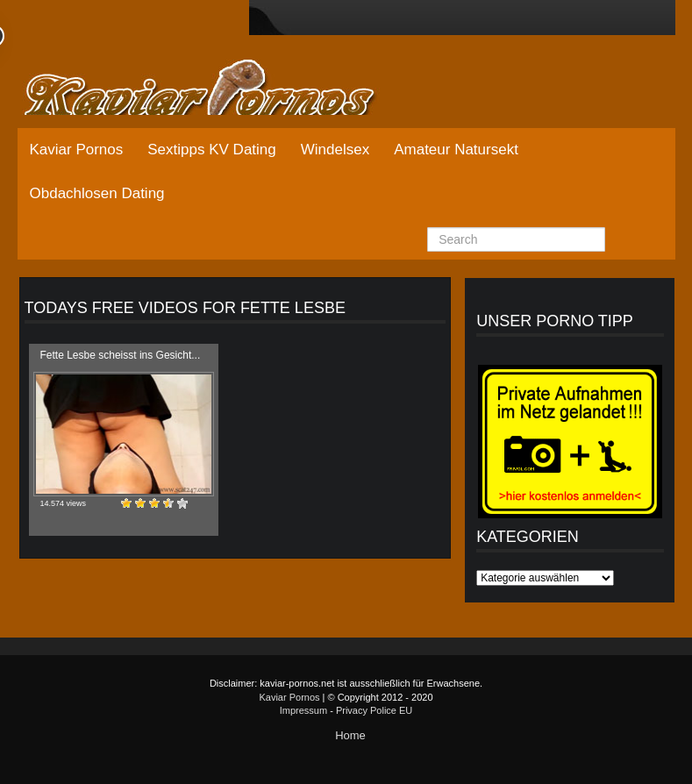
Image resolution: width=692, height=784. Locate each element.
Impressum (303, 710)
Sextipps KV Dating (211, 150)
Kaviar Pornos (77, 150)
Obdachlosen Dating (97, 193)
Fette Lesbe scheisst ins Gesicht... (121, 355)
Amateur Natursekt (456, 150)
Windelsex (335, 150)
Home (350, 735)
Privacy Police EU (374, 710)
